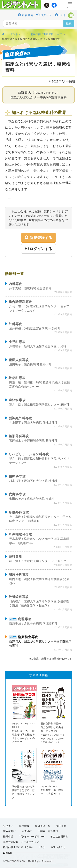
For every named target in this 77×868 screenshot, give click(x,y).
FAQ (60, 15)
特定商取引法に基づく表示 (18, 847)
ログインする (38, 249)
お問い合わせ (58, 847)
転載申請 (8, 837)
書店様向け (9, 831)
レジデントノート (14, 34)
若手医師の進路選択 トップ (46, 34)
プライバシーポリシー (32, 837)
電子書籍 (61, 826)
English (7, 853)
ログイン (44, 15)
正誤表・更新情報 (48, 831)
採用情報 (24, 826)
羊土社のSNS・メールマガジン (21, 842)
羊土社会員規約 (59, 837)
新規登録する (38, 238)
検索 (69, 23)
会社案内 (8, 826)
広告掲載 (27, 831)
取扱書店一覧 (43, 826)
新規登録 (26, 15)
